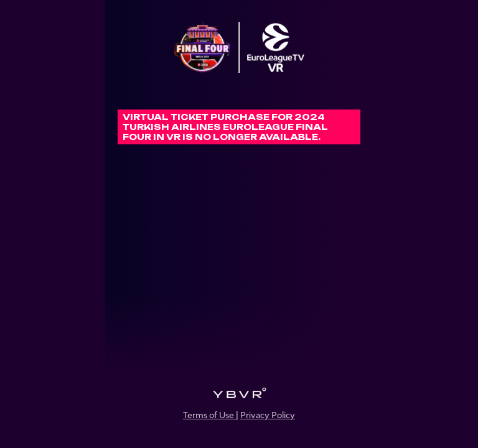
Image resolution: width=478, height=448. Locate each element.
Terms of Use (209, 415)
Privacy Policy (268, 415)
